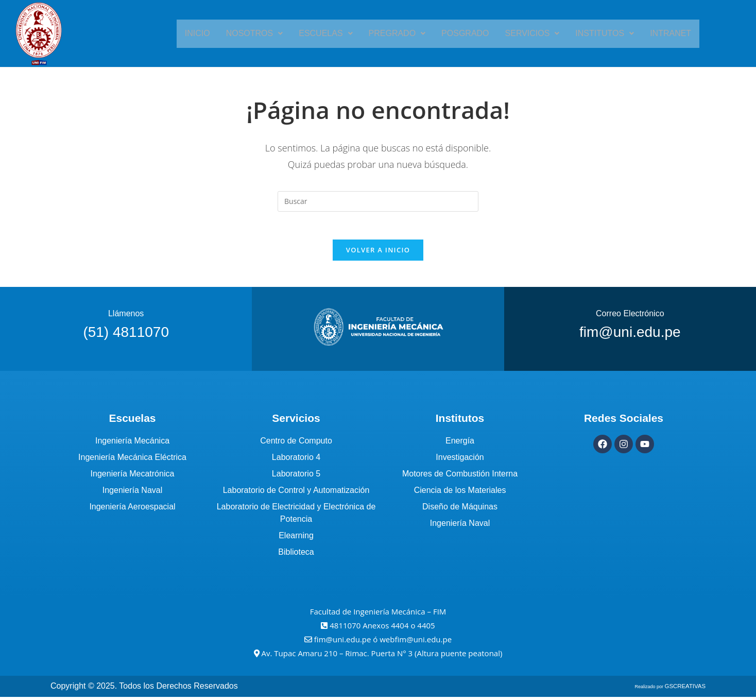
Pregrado (399, 33)
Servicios (525, 33)
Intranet (655, 33)
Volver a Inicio (378, 253)
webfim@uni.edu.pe (416, 643)
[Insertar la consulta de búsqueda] (378, 201)
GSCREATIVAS (689, 690)
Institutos (593, 33)
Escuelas (333, 33)
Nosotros (266, 33)
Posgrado (463, 33)
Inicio (213, 33)
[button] (266, 33)
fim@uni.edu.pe (344, 643)
